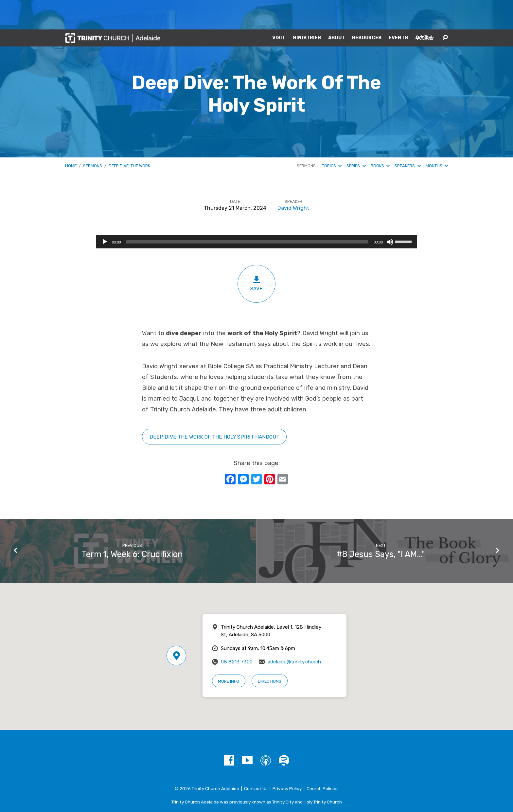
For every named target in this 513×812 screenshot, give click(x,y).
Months (437, 136)
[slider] (248, 212)
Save (256, 254)
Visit (279, 9)
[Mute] (390, 212)
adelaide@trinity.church (294, 632)
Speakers (407, 136)
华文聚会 (424, 9)
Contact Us (256, 759)
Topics (332, 136)
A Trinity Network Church (256, 786)
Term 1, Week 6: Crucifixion (132, 525)
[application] (256, 212)
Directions (270, 652)
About (336, 9)
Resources (367, 9)
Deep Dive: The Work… (131, 136)
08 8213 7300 (237, 632)
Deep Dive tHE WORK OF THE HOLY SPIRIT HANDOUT (214, 407)
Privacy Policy (287, 759)
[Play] (105, 212)
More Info (229, 652)
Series (356, 136)
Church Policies (323, 759)
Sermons (93, 136)
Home (71, 136)
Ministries (307, 9)
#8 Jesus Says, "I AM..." (381, 525)
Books (380, 136)
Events (398, 9)
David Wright (293, 179)
